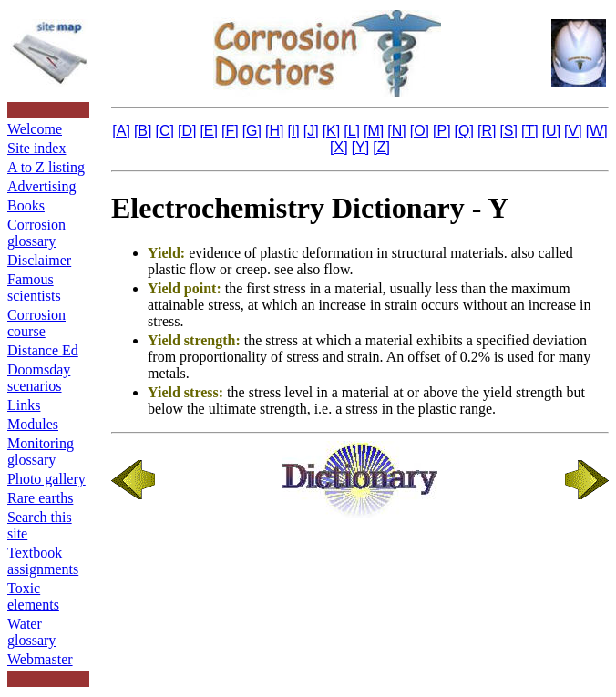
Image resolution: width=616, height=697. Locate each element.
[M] (374, 131)
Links (24, 405)
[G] (252, 131)
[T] (530, 131)
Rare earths (40, 498)
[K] (332, 131)
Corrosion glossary (36, 233)
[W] (597, 131)
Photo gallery (46, 479)
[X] (339, 147)
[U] (551, 131)
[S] (508, 131)
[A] (121, 131)
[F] (230, 131)
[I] (293, 131)
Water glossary (31, 632)
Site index (36, 148)
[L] (352, 131)
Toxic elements (33, 596)
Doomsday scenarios (39, 378)
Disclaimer (39, 260)
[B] (143, 131)
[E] (209, 131)
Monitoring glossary (41, 451)
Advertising (42, 186)
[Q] (464, 131)
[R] (487, 131)
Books (26, 205)
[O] (420, 131)
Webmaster (40, 659)
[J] (311, 131)
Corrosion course (36, 323)
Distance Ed (43, 350)
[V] (573, 131)
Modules (33, 424)
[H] (274, 131)
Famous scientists (34, 287)
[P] (442, 131)
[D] (187, 131)
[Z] (381, 147)
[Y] (361, 147)
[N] (396, 131)
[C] (164, 131)
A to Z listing (46, 167)
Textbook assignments (43, 561)
